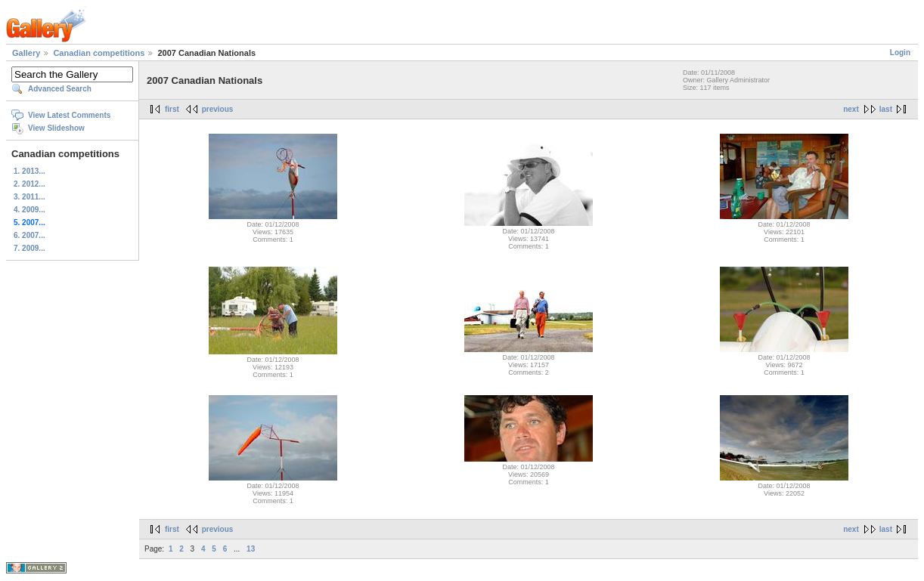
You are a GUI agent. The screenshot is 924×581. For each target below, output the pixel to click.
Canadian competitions (99, 53)
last (886, 109)
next (851, 109)
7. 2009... (29, 248)
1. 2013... (29, 171)
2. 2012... (29, 184)
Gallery (26, 53)
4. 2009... (29, 210)
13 (251, 549)
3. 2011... (29, 197)
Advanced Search (60, 89)
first (172, 109)
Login (900, 53)
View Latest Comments (69, 115)
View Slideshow (56, 128)
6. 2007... (29, 235)
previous (218, 109)
